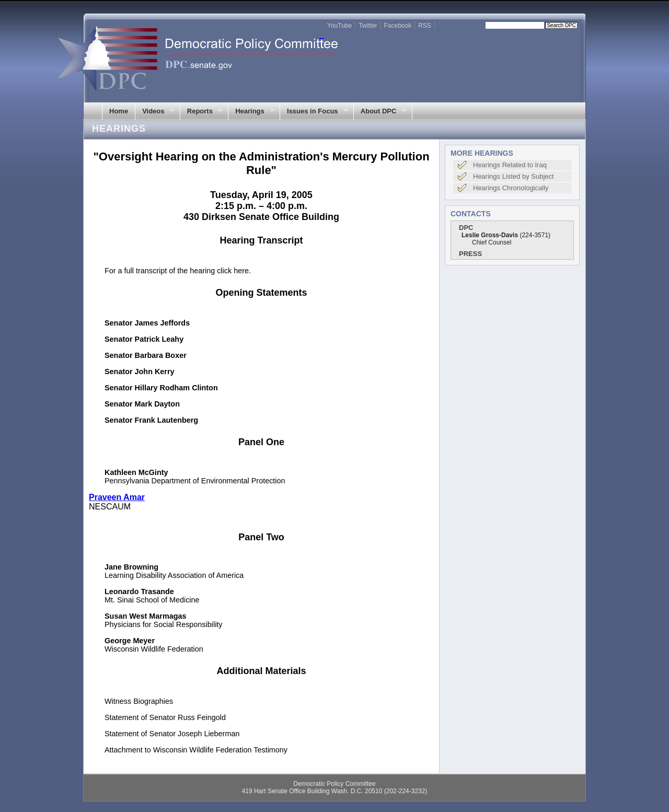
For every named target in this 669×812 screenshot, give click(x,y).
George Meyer (130, 641)
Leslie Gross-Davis (490, 235)
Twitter (368, 26)
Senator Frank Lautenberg (151, 420)
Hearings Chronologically (511, 188)
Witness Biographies (139, 701)
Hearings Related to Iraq (510, 165)
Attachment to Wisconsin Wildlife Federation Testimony (196, 750)
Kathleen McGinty (136, 472)
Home (119, 111)
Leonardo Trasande (139, 591)
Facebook (398, 26)
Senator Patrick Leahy (144, 339)
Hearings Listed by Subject (514, 176)
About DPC (380, 111)
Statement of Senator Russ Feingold (165, 717)
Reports (201, 111)
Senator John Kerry (140, 372)
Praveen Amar (117, 497)
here (241, 271)
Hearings (251, 111)
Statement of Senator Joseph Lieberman (172, 734)
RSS (425, 26)
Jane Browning (131, 567)
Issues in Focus (314, 111)
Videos (155, 111)
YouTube (339, 26)
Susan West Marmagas (146, 616)
